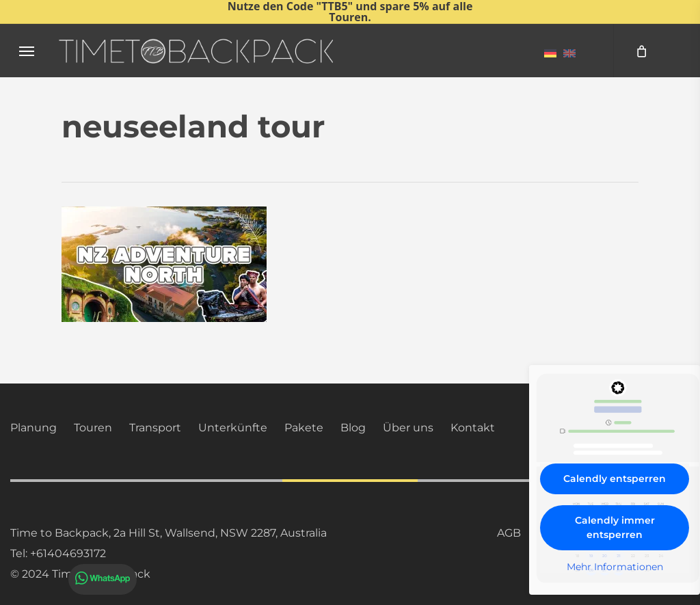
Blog (353, 428)
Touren (93, 428)
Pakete (304, 428)
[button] (27, 51)
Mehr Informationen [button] (615, 567)
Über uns (408, 428)
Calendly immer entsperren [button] (615, 527)
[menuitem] (550, 53)
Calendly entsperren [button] (615, 479)
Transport (155, 428)
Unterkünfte (233, 428)
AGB (509, 533)
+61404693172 (68, 553)
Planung (33, 428)
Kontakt (473, 428)
